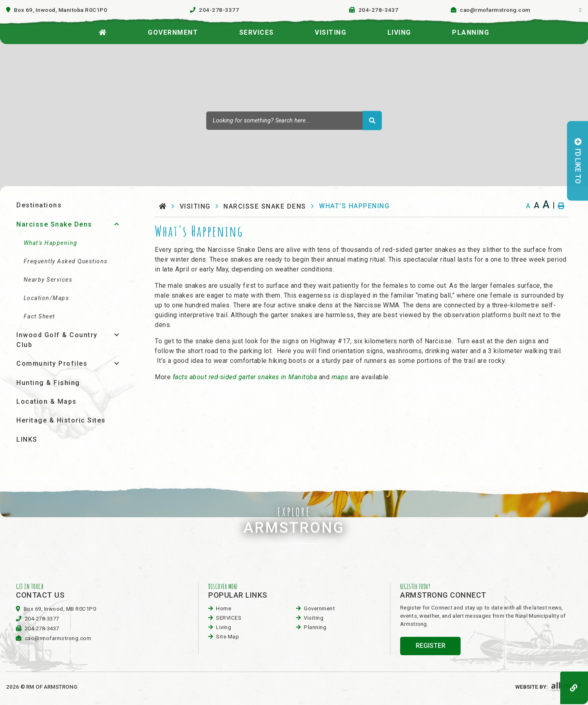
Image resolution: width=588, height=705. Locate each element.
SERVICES (229, 618)
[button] (117, 224)
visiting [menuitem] (331, 32)
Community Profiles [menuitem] (52, 364)
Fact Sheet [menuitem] (39, 316)
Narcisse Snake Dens (265, 206)
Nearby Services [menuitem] (48, 280)
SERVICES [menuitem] (257, 32)
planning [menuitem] (471, 32)
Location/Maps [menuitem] (47, 298)
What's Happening (354, 206)
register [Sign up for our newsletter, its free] (431, 646)
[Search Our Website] (294, 120)
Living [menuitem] (399, 32)
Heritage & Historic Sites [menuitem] (61, 420)
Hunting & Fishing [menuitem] (48, 383)
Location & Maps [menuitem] (47, 401)
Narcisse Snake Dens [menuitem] (54, 224)
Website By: (549, 687)
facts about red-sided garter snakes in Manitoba (245, 377)
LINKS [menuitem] (27, 439)
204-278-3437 (42, 628)
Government (319, 608)
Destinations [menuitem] (39, 205)
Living (224, 627)
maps (341, 377)
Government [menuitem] (173, 32)
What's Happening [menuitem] (51, 243)
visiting (195, 206)
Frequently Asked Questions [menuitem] (66, 261)
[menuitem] (103, 30)
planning (315, 627)
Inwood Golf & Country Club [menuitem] (57, 340)
